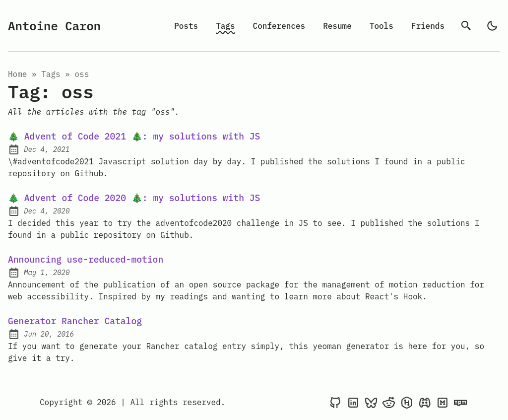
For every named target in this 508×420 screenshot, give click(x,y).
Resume (337, 26)
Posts (186, 26)
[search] (466, 26)
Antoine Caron (54, 26)
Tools (381, 26)
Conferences (279, 26)
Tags (225, 26)
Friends (428, 26)
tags (51, 74)
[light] (492, 26)
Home (17, 74)
